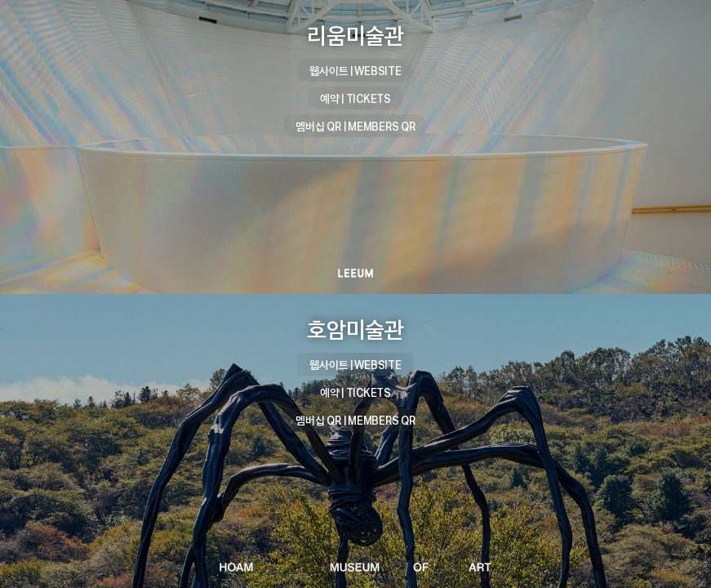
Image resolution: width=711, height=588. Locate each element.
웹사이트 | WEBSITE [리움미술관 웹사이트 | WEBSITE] (355, 71)
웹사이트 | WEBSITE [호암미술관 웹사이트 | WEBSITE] (355, 365)
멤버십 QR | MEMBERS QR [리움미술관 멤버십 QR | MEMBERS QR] (355, 126)
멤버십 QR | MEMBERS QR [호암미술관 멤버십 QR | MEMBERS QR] (355, 420)
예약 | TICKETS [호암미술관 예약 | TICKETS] (355, 392)
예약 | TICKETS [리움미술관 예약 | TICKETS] (355, 98)
